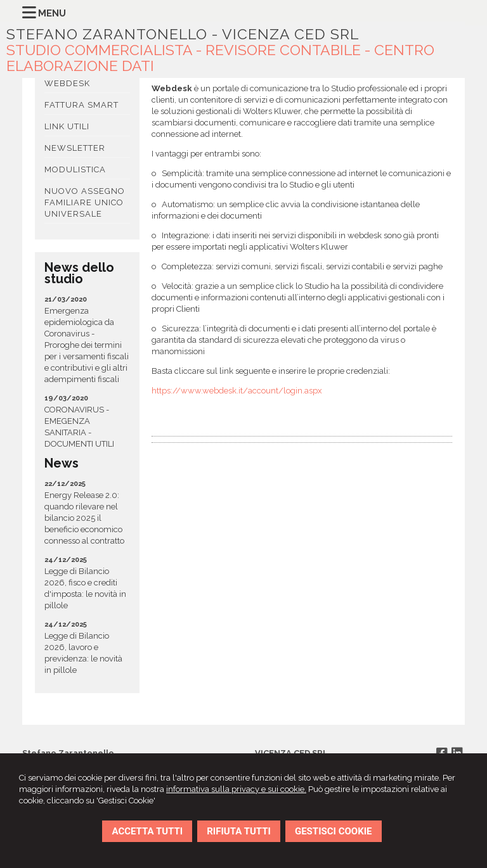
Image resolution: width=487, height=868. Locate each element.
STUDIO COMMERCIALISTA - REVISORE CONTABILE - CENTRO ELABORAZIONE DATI (220, 58)
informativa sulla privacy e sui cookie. (236, 789)
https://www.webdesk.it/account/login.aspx (237, 391)
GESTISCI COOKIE (334, 831)
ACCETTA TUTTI (147, 831)
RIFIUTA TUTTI (239, 831)
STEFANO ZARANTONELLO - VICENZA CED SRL (183, 34)
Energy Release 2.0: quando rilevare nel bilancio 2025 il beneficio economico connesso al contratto (84, 518)
